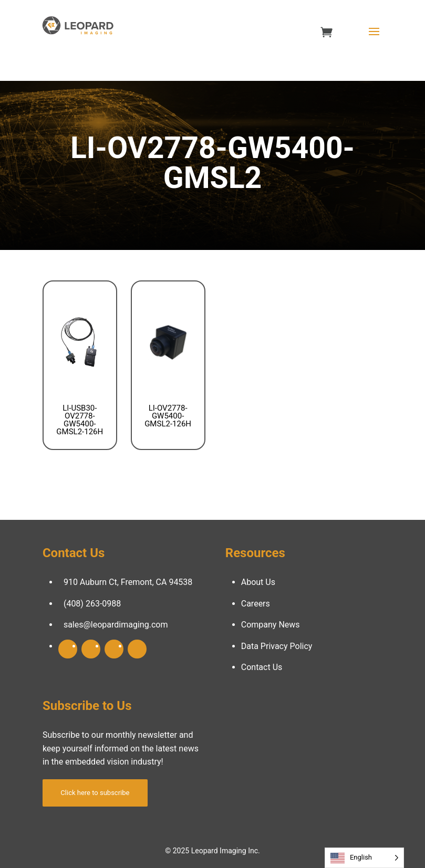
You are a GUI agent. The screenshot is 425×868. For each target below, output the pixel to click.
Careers (256, 604)
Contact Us (262, 667)
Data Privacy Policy (277, 646)
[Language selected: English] (364, 858)
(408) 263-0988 (92, 604)
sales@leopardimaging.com (116, 625)
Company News (271, 625)
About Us (258, 582)
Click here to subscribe (95, 793)
